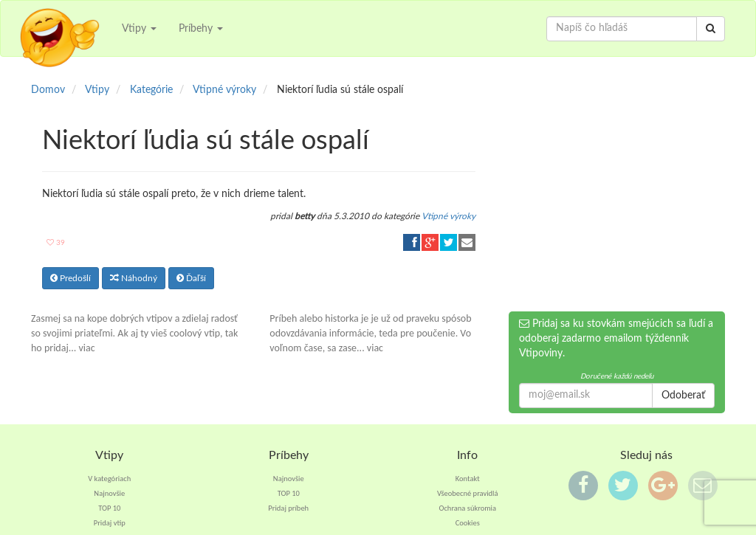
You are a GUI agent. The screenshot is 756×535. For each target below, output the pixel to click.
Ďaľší (191, 278)
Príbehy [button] (201, 29)
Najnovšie (109, 493)
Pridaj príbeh (288, 508)
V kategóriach (109, 479)
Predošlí (71, 278)
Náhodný (134, 278)
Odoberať (683, 396)
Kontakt (468, 479)
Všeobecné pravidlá (468, 493)
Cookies (468, 523)
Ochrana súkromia (467, 508)
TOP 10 (109, 508)
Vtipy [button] (139, 29)
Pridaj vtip (110, 523)
